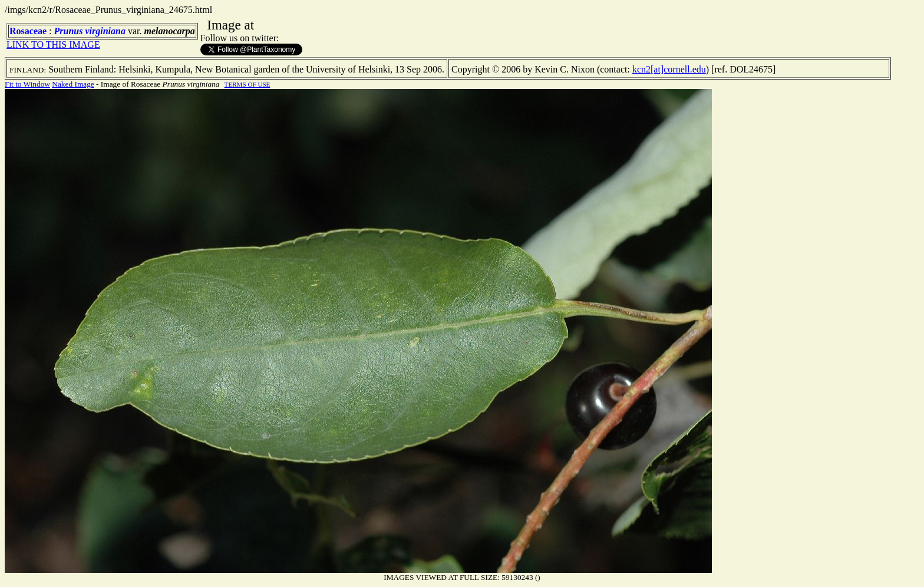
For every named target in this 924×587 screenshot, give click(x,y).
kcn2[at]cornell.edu (669, 69)
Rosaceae (28, 31)
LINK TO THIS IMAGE (53, 44)
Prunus (69, 31)
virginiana (105, 31)
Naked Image (73, 84)
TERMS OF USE (247, 84)
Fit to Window (27, 84)
